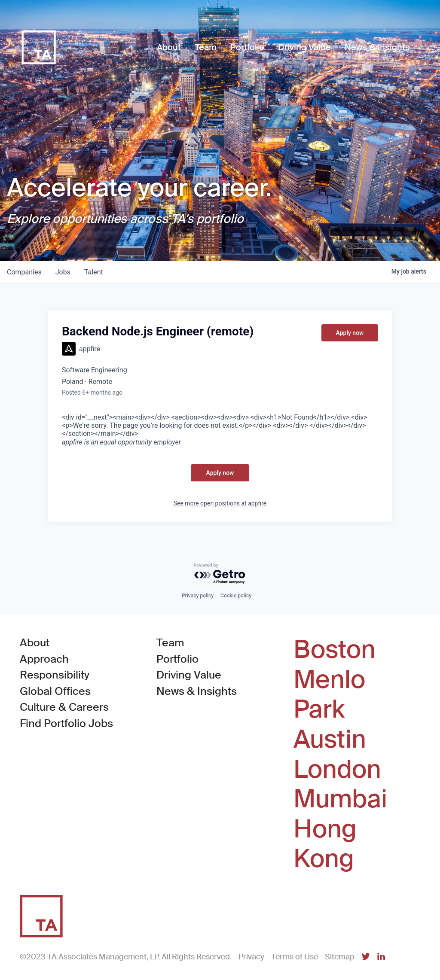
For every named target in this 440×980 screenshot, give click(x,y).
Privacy (251, 957)
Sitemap (340, 957)
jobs (63, 272)
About (35, 643)
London (337, 770)
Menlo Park (329, 695)
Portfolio (177, 659)
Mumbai (340, 799)
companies (24, 272)
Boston (335, 650)
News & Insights (197, 691)
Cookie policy (236, 596)
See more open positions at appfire (220, 503)
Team (170, 643)
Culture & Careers (64, 707)
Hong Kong (325, 844)
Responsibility (55, 675)
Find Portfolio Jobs (66, 723)
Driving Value (189, 675)
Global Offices (55, 691)
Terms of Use (295, 957)
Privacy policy (198, 596)
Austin (330, 740)
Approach (44, 659)
